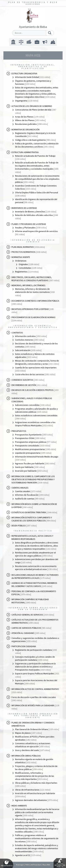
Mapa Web (46, 865)
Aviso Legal (20, 865)
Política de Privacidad (33, 865)
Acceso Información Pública (60, 863)
